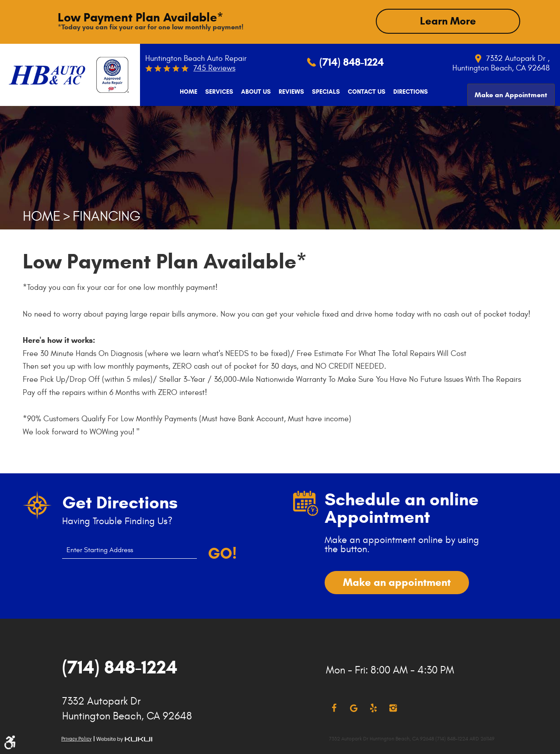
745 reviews (214, 68)
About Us (255, 92)
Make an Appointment (511, 91)
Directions (409, 92)
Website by (124, 739)
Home (187, 92)
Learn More (448, 21)
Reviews (290, 92)
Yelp (373, 708)
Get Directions (120, 503)
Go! (222, 553)
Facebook (334, 708)
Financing (107, 216)
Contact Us (365, 92)
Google (354, 708)
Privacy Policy (76, 739)
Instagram (393, 708)
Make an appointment (397, 582)
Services (218, 92)
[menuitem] (187, 92)
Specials (325, 92)
